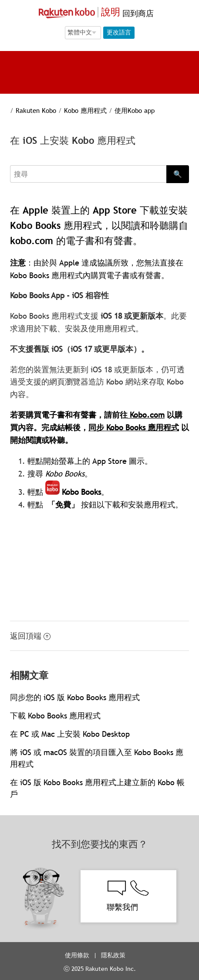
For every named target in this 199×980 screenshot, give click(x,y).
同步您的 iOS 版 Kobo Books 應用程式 (75, 697)
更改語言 (119, 32)
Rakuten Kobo (36, 110)
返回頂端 (30, 636)
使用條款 (77, 955)
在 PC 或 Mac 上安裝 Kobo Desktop (70, 734)
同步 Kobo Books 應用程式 (134, 427)
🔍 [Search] (178, 174)
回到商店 (137, 13)
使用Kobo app (135, 110)
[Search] (88, 174)
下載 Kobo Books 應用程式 (55, 716)
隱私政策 (114, 955)
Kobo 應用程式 (85, 110)
